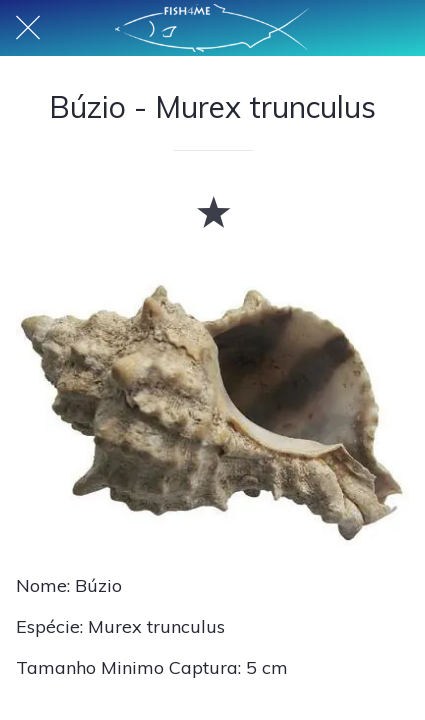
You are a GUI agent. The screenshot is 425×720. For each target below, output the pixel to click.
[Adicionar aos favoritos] (213, 211)
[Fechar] (28, 28)
